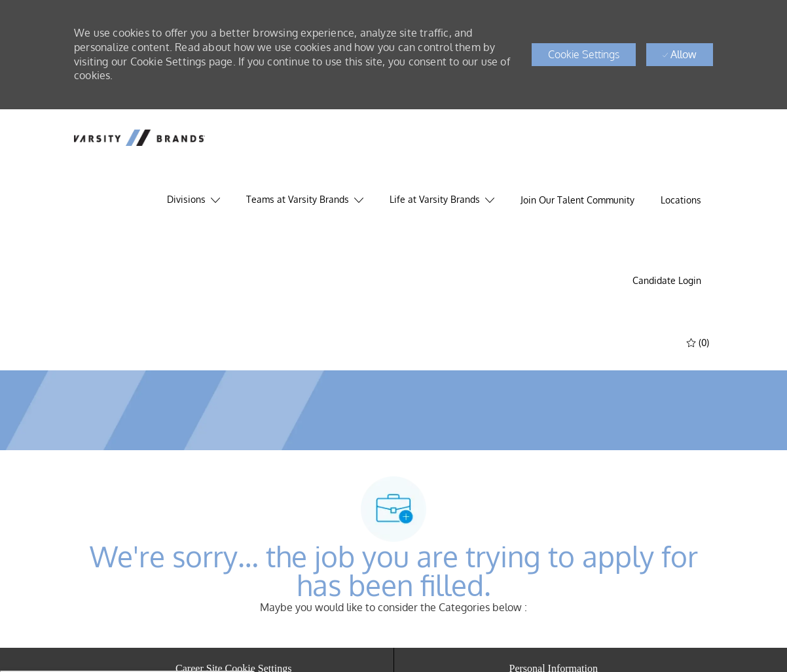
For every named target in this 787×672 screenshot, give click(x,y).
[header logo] (139, 138)
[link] (667, 281)
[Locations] (681, 200)
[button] (584, 55)
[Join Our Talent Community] (577, 200)
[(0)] (699, 342)
